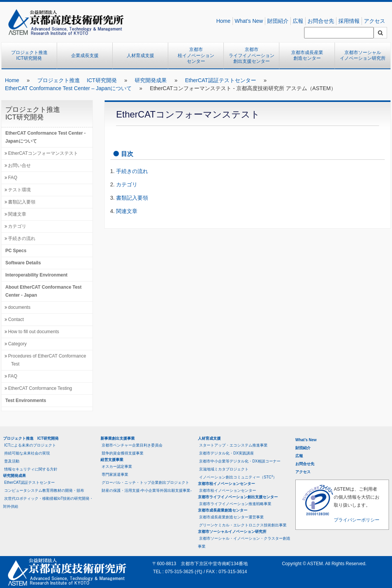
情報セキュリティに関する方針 (31, 469)
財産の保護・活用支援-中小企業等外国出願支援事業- (147, 490)
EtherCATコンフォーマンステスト (43, 153)
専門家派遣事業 (115, 474)
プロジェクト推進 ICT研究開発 (32, 56)
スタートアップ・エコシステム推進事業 (233, 445)
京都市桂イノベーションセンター (196, 55)
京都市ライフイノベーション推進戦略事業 (235, 504)
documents (19, 307)
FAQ (13, 178)
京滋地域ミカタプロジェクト (224, 469)
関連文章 (17, 214)
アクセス (374, 21)
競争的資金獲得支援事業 (123, 453)
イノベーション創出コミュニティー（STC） (238, 477)
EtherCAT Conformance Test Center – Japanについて (68, 88)
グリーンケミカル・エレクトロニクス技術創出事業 (243, 525)
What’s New (249, 21)
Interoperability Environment (36, 275)
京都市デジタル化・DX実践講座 (226, 453)
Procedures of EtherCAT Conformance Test (47, 360)
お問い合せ (19, 165)
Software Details (23, 263)
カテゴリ (17, 226)
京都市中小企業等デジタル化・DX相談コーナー (240, 461)
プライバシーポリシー (357, 520)
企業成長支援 (85, 56)
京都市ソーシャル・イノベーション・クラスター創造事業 (244, 542)
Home (223, 21)
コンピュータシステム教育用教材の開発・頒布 (44, 490)
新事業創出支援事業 (118, 438)
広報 (298, 21)
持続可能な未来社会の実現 (27, 453)
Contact (16, 319)
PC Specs (16, 251)
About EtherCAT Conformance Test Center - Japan (43, 291)
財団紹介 (278, 21)
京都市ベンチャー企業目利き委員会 (132, 445)
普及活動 (12, 461)
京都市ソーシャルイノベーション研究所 (363, 56)
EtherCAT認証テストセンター (220, 80)
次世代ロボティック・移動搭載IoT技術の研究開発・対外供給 (48, 502)
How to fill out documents (33, 332)
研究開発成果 (151, 80)
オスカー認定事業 (117, 466)
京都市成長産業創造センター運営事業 (231, 517)
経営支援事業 (112, 460)
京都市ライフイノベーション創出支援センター (252, 55)
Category (17, 344)
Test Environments (26, 400)
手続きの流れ (22, 238)
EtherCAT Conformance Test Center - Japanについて (45, 137)
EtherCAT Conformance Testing (40, 388)
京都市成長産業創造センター (307, 56)
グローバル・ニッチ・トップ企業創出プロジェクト (145, 482)
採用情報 (349, 21)
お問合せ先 (321, 21)
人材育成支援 (140, 56)
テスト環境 (19, 190)
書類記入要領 (22, 202)
